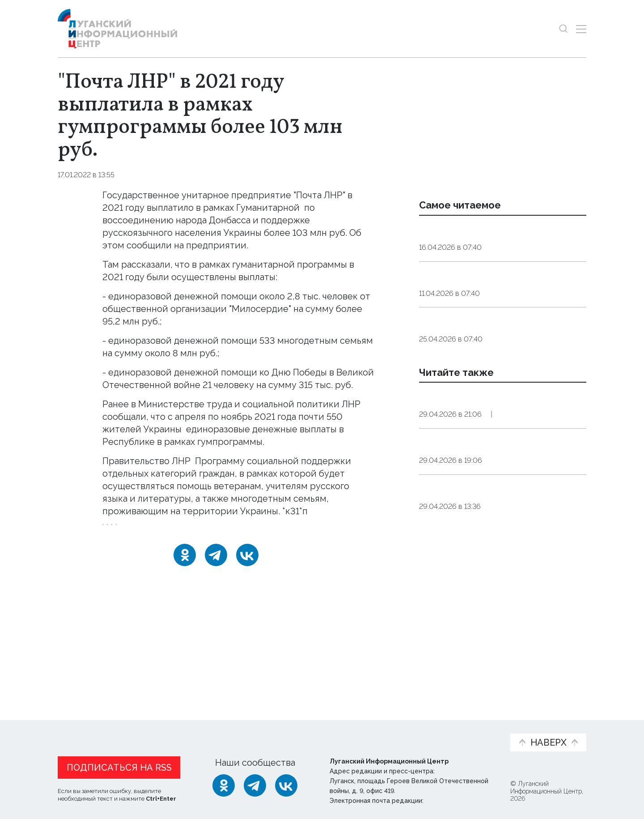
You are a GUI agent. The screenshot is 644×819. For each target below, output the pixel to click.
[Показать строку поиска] (563, 29)
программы (327, 208)
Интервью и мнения (272, 731)
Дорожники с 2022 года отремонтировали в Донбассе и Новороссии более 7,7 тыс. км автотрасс (491, 531)
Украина (121, 531)
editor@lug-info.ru (456, 798)
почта (197, 531)
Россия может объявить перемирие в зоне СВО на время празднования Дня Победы (500, 456)
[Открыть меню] (581, 29)
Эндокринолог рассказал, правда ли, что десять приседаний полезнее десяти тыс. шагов (501, 242)
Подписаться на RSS (119, 765)
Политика (547, 484)
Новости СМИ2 (84, 672)
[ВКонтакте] (247, 567)
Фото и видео (345, 731)
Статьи (116, 727)
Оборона (506, 484)
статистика (240, 531)
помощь (161, 531)
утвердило (216, 461)
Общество (508, 271)
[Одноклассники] (185, 567)
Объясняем (475, 727)
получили (205, 429)
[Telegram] (216, 567)
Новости (74, 727)
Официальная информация (168, 731)
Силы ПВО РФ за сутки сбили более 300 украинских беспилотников (499, 600)
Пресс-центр (407, 731)
